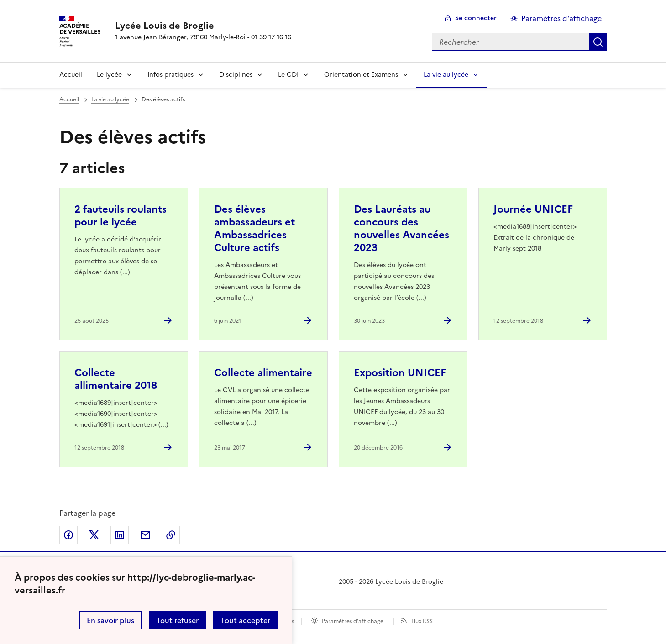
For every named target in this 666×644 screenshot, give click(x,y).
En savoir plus (110, 620)
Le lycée (109, 75)
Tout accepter (245, 620)
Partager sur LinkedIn (120, 535)
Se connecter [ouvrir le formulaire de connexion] (476, 18)
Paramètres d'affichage (353, 621)
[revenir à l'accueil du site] (203, 26)
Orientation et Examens (361, 75)
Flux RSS (422, 621)
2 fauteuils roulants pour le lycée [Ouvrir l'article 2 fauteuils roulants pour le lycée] (121, 216)
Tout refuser (177, 620)
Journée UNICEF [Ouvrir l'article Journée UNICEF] (533, 209)
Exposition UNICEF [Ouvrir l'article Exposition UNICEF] (400, 373)
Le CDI (288, 75)
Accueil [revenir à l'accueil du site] (69, 99)
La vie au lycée (446, 75)
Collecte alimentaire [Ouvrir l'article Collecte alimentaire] (263, 373)
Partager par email (145, 535)
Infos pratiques (170, 75)
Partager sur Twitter (94, 535)
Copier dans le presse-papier (171, 535)
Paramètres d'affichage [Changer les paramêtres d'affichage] (561, 18)
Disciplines (236, 75)
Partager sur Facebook (68, 535)
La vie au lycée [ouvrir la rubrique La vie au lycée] (110, 99)
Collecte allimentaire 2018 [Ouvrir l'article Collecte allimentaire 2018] (116, 379)
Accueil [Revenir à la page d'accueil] (71, 75)
